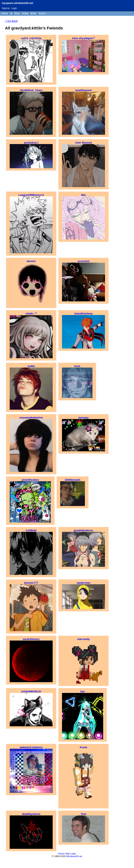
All (11, 13)
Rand (17, 13)
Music (33, 13)
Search (42, 13)
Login (14, 8)
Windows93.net (74, 856)
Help (67, 854)
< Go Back (11, 21)
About (61, 854)
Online (25, 13)
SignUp (6, 8)
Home (5, 13)
